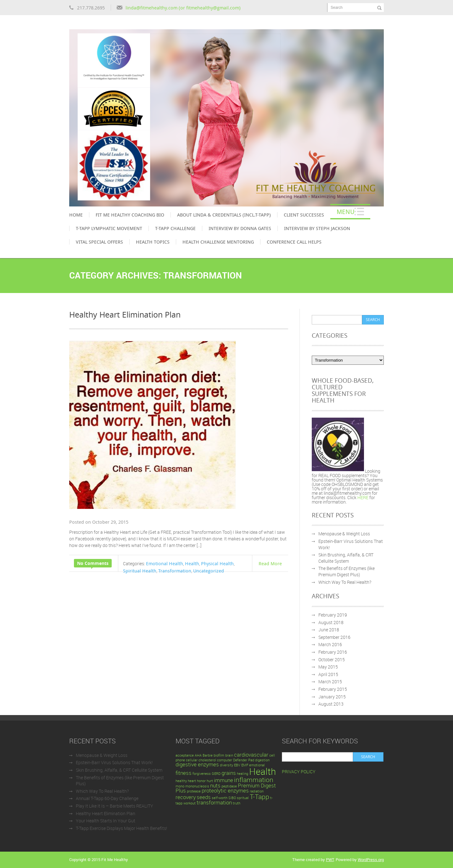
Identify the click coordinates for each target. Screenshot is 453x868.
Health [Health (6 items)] (263, 771)
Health (192, 563)
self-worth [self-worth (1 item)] (220, 798)
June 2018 (329, 630)
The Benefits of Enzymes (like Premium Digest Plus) (347, 571)
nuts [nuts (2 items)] (215, 785)
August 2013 (331, 704)
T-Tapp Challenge (175, 228)
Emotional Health (165, 563)
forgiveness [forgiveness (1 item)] (202, 774)
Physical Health (217, 563)
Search (337, 8)
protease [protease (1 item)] (194, 791)
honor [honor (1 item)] (201, 781)
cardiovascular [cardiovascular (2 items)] (251, 755)
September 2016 (334, 637)
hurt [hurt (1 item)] (210, 781)
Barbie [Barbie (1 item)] (208, 755)
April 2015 (328, 674)
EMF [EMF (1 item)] (245, 765)
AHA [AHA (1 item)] (198, 755)
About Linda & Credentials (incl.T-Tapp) (224, 215)
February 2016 (333, 652)
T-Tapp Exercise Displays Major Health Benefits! (121, 828)
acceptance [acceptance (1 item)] (185, 755)
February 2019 (333, 615)
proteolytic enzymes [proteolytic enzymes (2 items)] (225, 790)
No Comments (93, 563)
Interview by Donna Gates (240, 228)
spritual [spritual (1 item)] (243, 798)
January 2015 (332, 697)
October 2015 (332, 659)
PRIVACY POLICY (299, 772)
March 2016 (330, 644)
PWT (330, 860)
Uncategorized (209, 571)
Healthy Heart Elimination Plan (125, 314)
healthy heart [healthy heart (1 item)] (186, 781)
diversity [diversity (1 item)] (226, 765)
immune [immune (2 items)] (224, 780)
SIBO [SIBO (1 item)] (232, 798)
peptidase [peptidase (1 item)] (229, 786)
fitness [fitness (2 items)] (184, 773)
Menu (346, 212)
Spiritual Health (140, 571)
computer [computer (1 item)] (225, 760)
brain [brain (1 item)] (229, 755)
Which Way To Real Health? (345, 582)
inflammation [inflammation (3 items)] (254, 780)
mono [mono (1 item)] (180, 786)
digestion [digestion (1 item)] (262, 760)
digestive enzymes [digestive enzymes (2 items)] (197, 764)
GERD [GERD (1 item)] (216, 774)
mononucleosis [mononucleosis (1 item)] (197, 786)
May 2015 (328, 667)
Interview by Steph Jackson (317, 228)
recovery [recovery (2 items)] (186, 797)
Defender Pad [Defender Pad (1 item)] (244, 760)
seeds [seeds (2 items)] (204, 797)
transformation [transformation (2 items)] (214, 802)
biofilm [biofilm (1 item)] (219, 755)
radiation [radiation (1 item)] (257, 791)
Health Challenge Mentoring (218, 242)
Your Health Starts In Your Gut (106, 821)
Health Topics (153, 242)
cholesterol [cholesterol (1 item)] (207, 760)
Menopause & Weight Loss (344, 534)
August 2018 (331, 622)
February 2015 (333, 689)
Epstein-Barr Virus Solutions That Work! (114, 762)
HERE (363, 497)
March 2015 (330, 682)
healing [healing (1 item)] (243, 774)
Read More (270, 563)
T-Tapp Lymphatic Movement (109, 228)
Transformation (175, 571)
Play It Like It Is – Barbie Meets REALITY (115, 806)
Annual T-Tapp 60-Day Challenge (107, 798)
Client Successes (304, 215)
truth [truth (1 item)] (237, 803)
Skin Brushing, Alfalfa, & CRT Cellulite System (346, 558)
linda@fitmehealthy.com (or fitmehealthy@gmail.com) (183, 8)
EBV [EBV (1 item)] (237, 765)
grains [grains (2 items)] (229, 773)
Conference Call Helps (294, 242)
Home (76, 215)
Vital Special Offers (99, 242)
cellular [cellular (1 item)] (192, 760)
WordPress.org (371, 860)
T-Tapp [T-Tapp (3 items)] (260, 797)
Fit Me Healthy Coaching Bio (130, 215)
